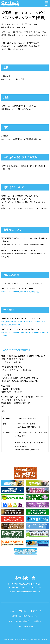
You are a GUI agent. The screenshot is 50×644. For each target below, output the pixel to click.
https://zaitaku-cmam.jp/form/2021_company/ (20, 291)
